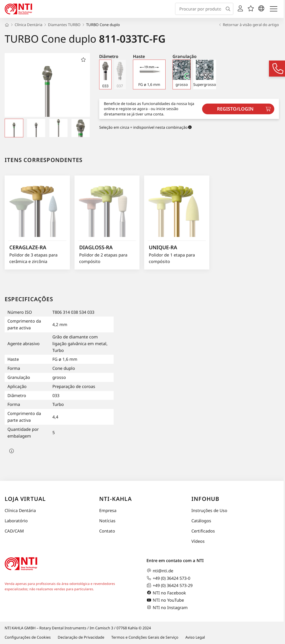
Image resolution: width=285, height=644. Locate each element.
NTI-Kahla (115, 499)
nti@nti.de (160, 571)
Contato (107, 531)
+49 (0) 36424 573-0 (168, 578)
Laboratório (16, 521)
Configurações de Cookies (28, 637)
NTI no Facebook (166, 593)
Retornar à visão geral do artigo (249, 25)
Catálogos (201, 521)
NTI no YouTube (165, 600)
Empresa (108, 510)
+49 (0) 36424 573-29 (170, 585)
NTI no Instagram (167, 607)
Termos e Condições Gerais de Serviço (145, 637)
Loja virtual (25, 499)
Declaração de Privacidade (81, 637)
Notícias (107, 521)
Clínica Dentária (20, 510)
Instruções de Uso (209, 510)
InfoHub (205, 499)
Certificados (203, 531)
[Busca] (229, 9)
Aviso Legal (195, 637)
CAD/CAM (14, 531)
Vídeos (198, 541)
